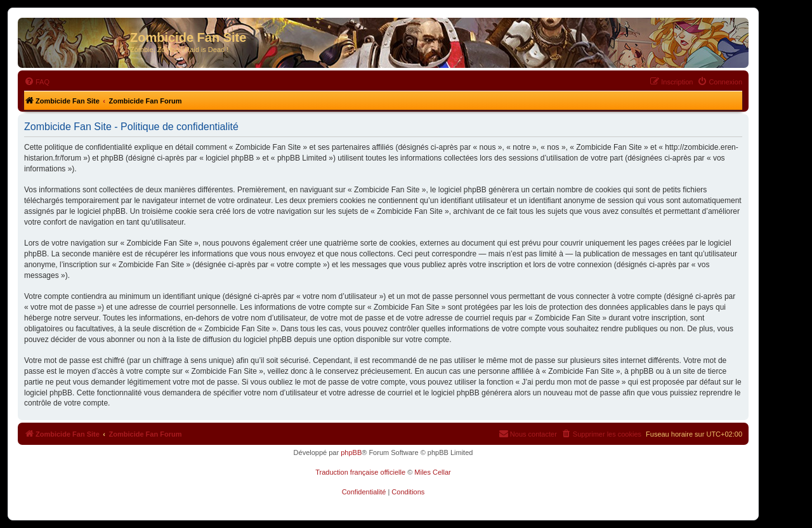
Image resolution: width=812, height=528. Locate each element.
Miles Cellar (432, 472)
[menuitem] (37, 82)
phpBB (351, 452)
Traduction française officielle (360, 472)
